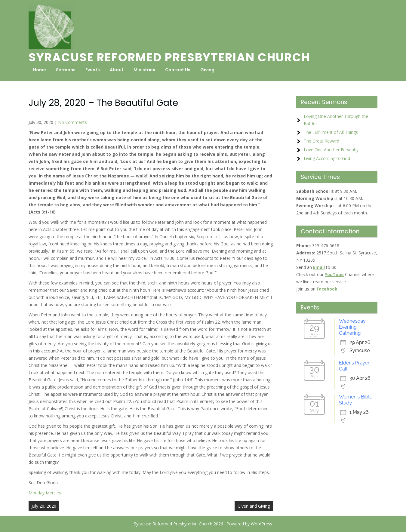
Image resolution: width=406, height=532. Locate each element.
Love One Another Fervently (331, 150)
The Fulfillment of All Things (331, 132)
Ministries (144, 70)
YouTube (334, 274)
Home (40, 70)
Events (93, 70)
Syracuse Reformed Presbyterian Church (169, 57)
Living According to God (327, 158)
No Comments (72, 122)
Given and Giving (254, 506)
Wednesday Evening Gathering (352, 327)
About (117, 70)
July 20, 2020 (44, 506)
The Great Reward (321, 141)
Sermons (66, 70)
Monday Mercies (45, 493)
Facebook (327, 289)
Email (319, 267)
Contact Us (178, 70)
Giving (207, 70)
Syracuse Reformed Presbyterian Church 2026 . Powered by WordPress (203, 524)
